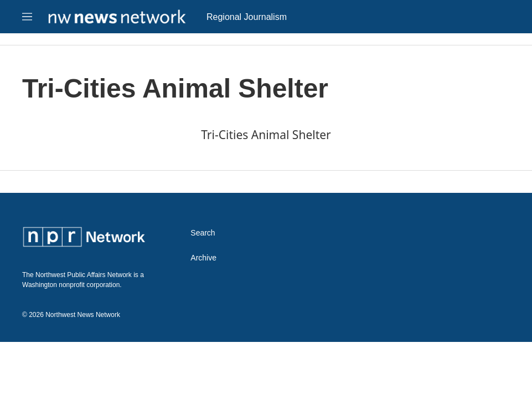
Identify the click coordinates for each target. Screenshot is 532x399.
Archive (203, 258)
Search (203, 233)
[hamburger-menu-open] (27, 17)
